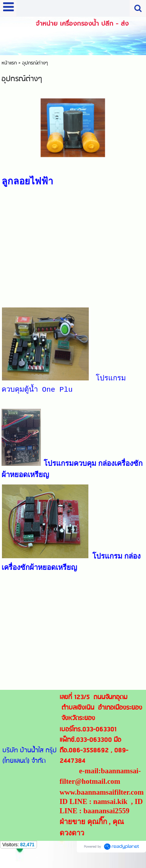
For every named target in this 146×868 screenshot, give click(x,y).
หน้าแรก (9, 63)
